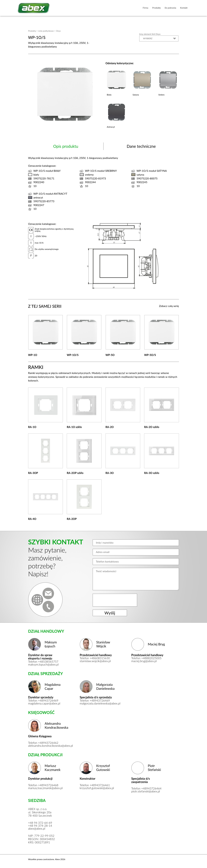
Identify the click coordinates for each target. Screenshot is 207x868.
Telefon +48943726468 (43, 785)
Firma (145, 8)
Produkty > (33, 31)
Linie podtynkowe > (47, 31)
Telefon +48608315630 (95, 658)
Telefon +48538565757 (43, 662)
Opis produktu (66, 146)
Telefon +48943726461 (95, 785)
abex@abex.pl (37, 829)
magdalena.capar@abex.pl (44, 703)
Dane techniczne (141, 146)
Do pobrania (170, 8)
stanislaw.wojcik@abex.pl (95, 661)
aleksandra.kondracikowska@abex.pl (45, 746)
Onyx (58, 31)
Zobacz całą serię (169, 306)
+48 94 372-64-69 (40, 823)
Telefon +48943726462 (43, 743)
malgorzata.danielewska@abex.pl (97, 703)
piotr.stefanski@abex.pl (146, 791)
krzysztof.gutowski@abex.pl (97, 788)
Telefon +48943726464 (146, 788)
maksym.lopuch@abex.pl (43, 664)
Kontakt (184, 8)
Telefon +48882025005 (146, 658)
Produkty (156, 8)
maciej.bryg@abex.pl (144, 661)
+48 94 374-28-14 (40, 826)
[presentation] (115, 600)
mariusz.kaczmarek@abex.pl (45, 788)
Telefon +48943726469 (43, 700)
